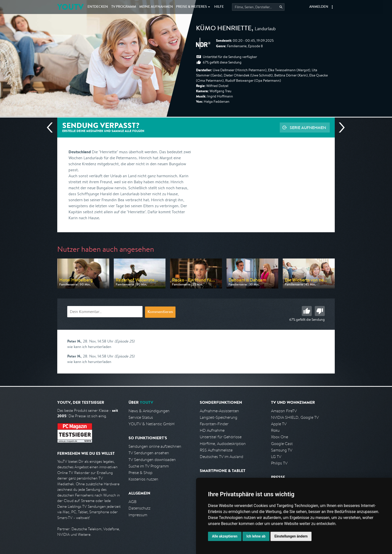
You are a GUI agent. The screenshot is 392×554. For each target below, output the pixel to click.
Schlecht (320, 311)
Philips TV (279, 463)
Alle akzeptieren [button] (225, 536)
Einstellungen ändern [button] (291, 536)
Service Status (141, 417)
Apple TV (279, 424)
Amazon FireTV (284, 411)
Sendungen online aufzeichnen (155, 446)
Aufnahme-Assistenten (219, 411)
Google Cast (282, 444)
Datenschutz (139, 508)
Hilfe (219, 7)
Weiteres (191, 7)
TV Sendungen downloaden (152, 460)
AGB (132, 502)
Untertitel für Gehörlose (221, 437)
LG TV (276, 457)
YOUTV (70, 7)
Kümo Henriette (224, 29)
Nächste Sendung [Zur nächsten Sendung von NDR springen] (340, 127)
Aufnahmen (156, 7)
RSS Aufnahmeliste (216, 450)
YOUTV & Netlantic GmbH (151, 424)
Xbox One (279, 437)
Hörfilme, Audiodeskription (223, 444)
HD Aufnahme (212, 430)
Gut (307, 311)
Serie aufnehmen (308, 127)
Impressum (138, 515)
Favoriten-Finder (214, 424)
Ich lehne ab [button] (256, 536)
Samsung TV (282, 450)
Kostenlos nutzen (143, 479)
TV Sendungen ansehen (149, 453)
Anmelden (319, 7)
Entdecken (98, 7)
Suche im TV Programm (149, 466)
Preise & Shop (140, 473)
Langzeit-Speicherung (218, 417)
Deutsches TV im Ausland (221, 457)
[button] (332, 7)
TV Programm (124, 7)
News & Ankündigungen (149, 411)
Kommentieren (160, 312)
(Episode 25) (124, 341)
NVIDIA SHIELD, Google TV (295, 417)
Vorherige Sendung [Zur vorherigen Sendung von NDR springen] (52, 127)
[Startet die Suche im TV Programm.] (258, 7)
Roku (275, 430)
